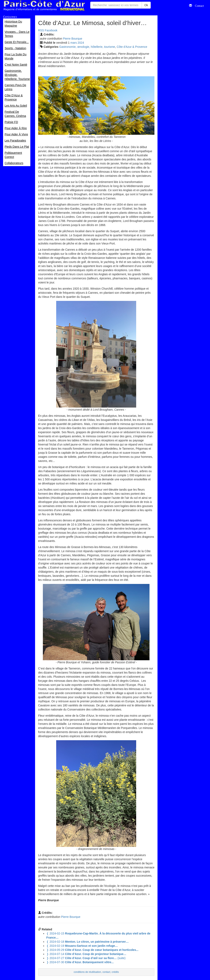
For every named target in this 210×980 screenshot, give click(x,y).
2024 (81, 43)
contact (106, 972)
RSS (41, 30)
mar (74, 43)
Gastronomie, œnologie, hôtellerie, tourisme (87, 47)
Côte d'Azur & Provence (132, 47)
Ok (146, 5)
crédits (115, 972)
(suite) (86, 958)
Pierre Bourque (73, 39)
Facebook (51, 30)
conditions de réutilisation (87, 972)
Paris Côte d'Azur (44, 6)
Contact (198, 5)
